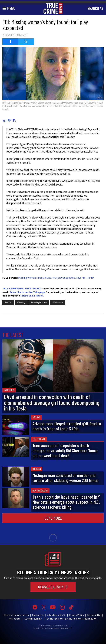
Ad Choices (15, 619)
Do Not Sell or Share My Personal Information (71, 619)
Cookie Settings (33, 619)
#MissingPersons (39, 303)
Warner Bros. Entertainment (60, 628)
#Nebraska (58, 303)
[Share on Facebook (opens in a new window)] (10, 42)
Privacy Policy (76, 615)
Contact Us (38, 615)
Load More (53, 518)
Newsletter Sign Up (53, 587)
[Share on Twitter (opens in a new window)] (26, 42)
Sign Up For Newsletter (16, 615)
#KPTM (8, 303)
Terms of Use (94, 615)
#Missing (21, 303)
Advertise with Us (57, 615)
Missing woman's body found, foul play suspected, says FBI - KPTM (56, 278)
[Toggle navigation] (9, 8)
